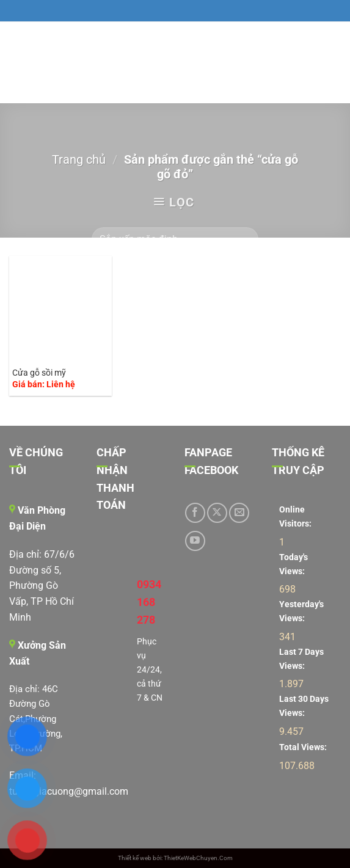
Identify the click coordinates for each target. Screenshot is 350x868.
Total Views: (304, 747)
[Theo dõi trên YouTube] (195, 541)
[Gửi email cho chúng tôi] (239, 513)
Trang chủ (79, 159)
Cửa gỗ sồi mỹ (39, 373)
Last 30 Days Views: (304, 706)
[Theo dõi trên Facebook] (195, 513)
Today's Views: (293, 564)
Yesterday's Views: (301, 611)
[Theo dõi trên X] (217, 513)
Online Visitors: (296, 517)
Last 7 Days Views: (301, 659)
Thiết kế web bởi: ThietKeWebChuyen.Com (175, 858)
